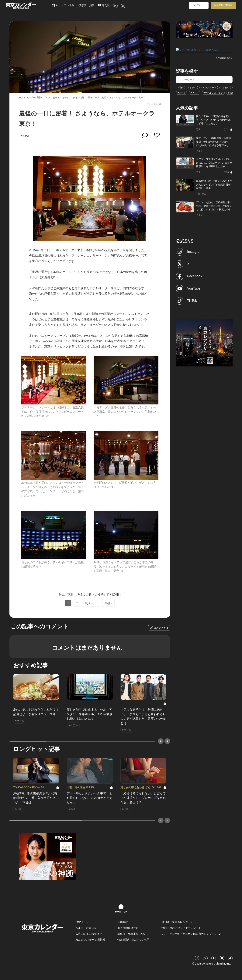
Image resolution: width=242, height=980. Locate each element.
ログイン (199, 5)
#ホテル (192, 87)
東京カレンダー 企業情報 (90, 940)
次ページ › (91, 603)
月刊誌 (104, 5)
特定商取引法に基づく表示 (133, 940)
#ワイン (195, 92)
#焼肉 (180, 87)
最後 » (109, 603)
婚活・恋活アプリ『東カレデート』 (183, 928)
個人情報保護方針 (128, 928)
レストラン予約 (63, 5)
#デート (182, 92)
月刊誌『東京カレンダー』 (177, 922)
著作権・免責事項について (133, 934)
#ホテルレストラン (213, 92)
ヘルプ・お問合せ (86, 928)
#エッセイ (224, 87)
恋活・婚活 (86, 5)
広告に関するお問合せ (89, 934)
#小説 (231, 92)
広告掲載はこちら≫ (224, 58)
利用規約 (123, 922)
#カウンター (207, 87)
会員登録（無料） (223, 5)
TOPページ (82, 922)
